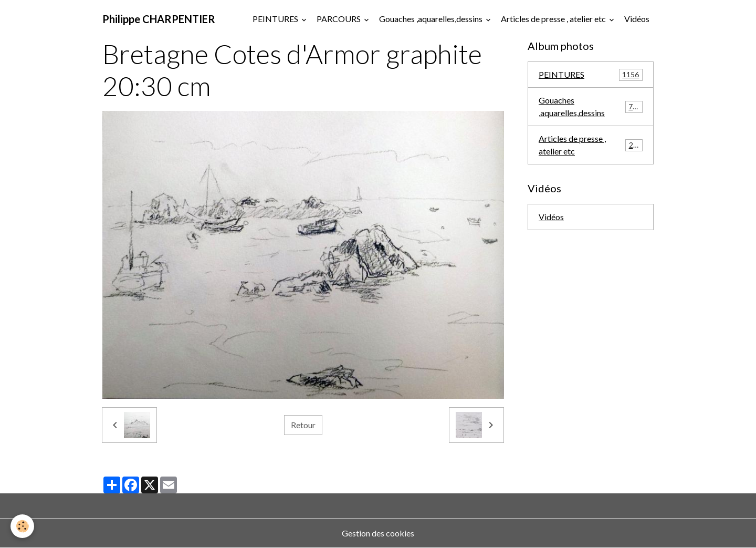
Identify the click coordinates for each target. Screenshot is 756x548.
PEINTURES (276, 19)
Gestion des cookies (378, 533)
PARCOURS (339, 19)
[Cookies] (22, 526)
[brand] (159, 19)
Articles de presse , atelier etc (554, 19)
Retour (303, 425)
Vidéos (637, 19)
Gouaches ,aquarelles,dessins (432, 19)
